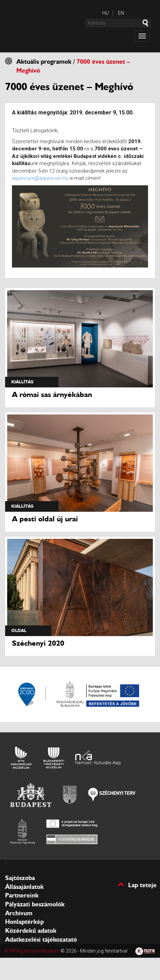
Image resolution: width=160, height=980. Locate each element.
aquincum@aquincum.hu (40, 178)
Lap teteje (142, 885)
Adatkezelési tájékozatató (41, 940)
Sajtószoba (20, 878)
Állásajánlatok (24, 887)
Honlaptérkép (24, 922)
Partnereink (22, 895)
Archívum (19, 913)
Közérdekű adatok (31, 931)
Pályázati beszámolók (35, 904)
